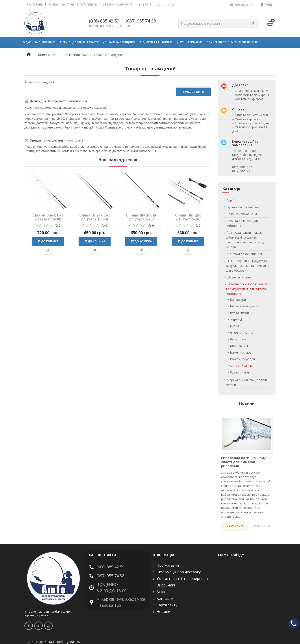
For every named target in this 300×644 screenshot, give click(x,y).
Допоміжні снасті (85, 42)
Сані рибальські (75, 55)
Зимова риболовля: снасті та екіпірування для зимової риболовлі (247, 289)
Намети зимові (241, 352)
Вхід (266, 5)
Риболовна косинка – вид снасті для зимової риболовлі (244, 462)
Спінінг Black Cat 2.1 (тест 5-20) (141, 217)
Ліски (64, 42)
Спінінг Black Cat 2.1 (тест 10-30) (95, 217)
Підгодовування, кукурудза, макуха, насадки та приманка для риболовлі (247, 266)
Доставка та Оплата (79, 4)
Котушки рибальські (242, 214)
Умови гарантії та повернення (183, 579)
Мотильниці (239, 346)
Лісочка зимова (242, 333)
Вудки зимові (240, 313)
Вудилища (30, 42)
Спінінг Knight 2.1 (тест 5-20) (188, 217)
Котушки (49, 42)
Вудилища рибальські (243, 207)
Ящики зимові (240, 372)
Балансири (238, 300)
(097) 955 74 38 (141, 21)
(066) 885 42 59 (104, 21)
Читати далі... (235, 526)
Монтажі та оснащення (119, 42)
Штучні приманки (190, 42)
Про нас (52, 4)
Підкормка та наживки (156, 42)
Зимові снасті (217, 42)
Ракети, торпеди (242, 359)
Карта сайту (167, 605)
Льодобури (238, 339)
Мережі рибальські (244, 42)
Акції (230, 200)
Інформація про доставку (179, 572)
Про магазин (168, 565)
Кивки (234, 326)
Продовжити (194, 92)
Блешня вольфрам (244, 306)
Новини (107, 4)
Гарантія (144, 4)
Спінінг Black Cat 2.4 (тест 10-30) (48, 217)
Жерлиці (236, 319)
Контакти (125, 4)
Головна (34, 4)
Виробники (166, 585)
